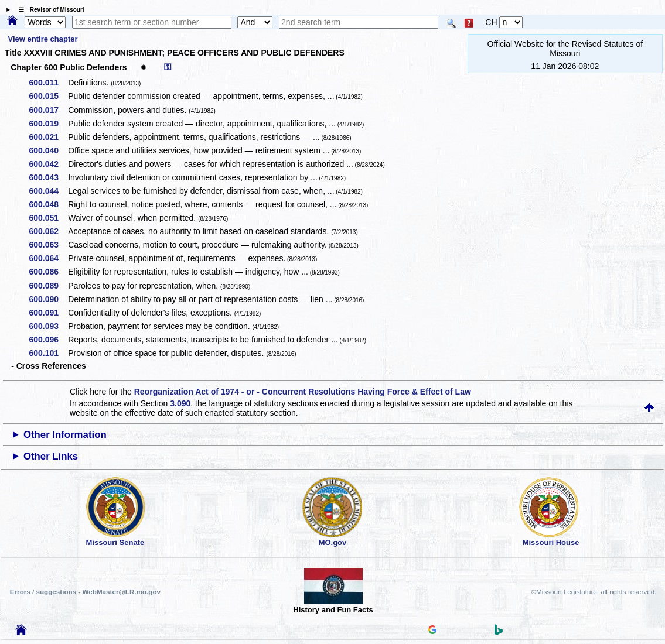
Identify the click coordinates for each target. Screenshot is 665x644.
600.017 (48, 110)
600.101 (48, 353)
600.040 (48, 150)
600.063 (48, 245)
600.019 (48, 124)
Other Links (51, 456)
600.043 (48, 177)
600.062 (48, 231)
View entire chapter (43, 39)
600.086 (48, 272)
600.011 (48, 83)
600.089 (48, 286)
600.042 (48, 164)
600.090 (48, 299)
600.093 (48, 326)
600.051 (48, 218)
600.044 (48, 191)
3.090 (180, 403)
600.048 (48, 204)
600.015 (48, 96)
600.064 (48, 258)
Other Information (65, 435)
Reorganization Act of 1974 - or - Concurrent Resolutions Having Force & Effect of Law (303, 392)
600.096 (48, 340)
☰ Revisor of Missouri (49, 10)
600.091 (48, 313)
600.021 (48, 137)
